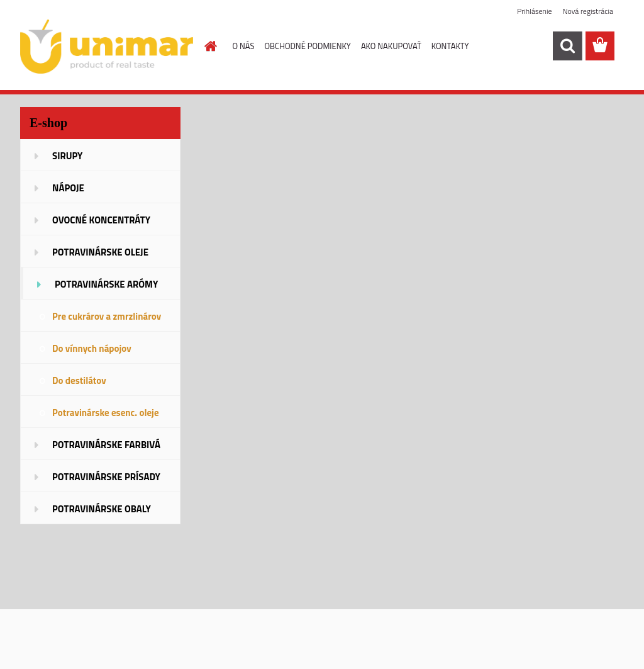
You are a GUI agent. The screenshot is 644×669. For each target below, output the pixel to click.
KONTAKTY (450, 46)
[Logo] (107, 47)
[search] (567, 46)
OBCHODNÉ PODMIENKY (307, 46)
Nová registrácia (588, 11)
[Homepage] (209, 46)
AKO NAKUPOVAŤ (391, 46)
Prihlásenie (534, 11)
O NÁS (244, 46)
